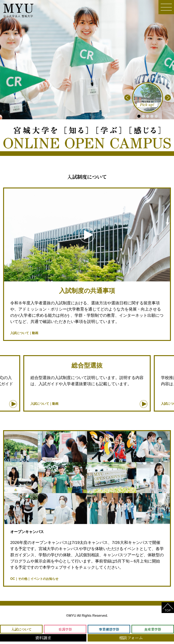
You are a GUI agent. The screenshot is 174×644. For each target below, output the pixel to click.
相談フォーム (131, 638)
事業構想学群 (109, 629)
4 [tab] (152, 116)
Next (168, 98)
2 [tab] (143, 116)
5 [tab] (156, 116)
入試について (21, 629)
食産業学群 (153, 629)
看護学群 (65, 629)
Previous (127, 98)
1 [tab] (139, 116)
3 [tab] (148, 116)
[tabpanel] (148, 98)
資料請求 (43, 638)
